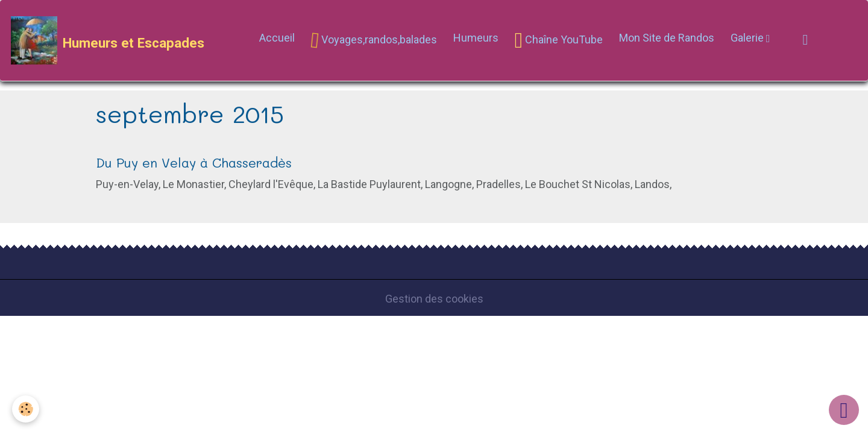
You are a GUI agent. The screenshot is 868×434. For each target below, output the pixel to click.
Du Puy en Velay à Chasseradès (194, 162)
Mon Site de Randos (667, 38)
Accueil (277, 38)
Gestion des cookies (434, 299)
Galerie (748, 38)
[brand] (108, 40)
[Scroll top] (844, 410)
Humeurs (476, 38)
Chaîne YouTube (559, 40)
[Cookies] (26, 409)
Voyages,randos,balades (373, 40)
